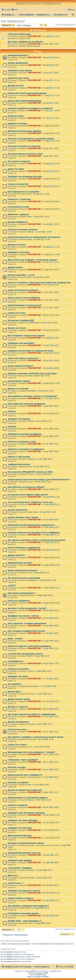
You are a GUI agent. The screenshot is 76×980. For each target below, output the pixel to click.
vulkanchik (32, 739)
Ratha (30, 656)
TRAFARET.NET (34, 36)
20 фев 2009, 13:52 (42, 573)
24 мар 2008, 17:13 (51, 900)
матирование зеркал (19, 381)
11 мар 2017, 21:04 (51, 95)
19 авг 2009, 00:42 (51, 451)
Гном (30, 376)
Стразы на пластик (18, 184)
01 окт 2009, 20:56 (51, 436)
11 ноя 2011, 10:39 (43, 232)
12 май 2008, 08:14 (51, 863)
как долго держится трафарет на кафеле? (30, 108)
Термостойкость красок (20, 898)
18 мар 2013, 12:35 (51, 164)
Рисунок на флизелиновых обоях (26, 843)
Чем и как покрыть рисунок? (23, 358)
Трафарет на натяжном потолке (25, 176)
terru (29, 785)
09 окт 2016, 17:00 (51, 44)
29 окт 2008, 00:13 (44, 724)
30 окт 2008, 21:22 (51, 717)
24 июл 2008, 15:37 (51, 823)
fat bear (31, 421)
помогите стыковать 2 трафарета (26, 449)
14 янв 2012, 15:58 (51, 224)
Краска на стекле (17, 328)
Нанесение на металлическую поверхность (31, 525)
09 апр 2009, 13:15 (51, 527)
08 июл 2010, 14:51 (51, 315)
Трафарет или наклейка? (21, 343)
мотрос (31, 800)
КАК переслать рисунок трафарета (27, 404)
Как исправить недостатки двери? (26, 336)
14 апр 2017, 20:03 (51, 73)
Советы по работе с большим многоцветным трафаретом (39, 283)
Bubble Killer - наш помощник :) (24, 921)
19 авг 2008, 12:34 (43, 800)
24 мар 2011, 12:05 (51, 247)
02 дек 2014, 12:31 (51, 148)
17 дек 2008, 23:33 (51, 641)
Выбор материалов (18, 722)
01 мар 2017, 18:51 (51, 103)
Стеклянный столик (18, 207)
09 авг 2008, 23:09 (51, 807)
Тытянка (31, 694)
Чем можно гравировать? (22, 593)
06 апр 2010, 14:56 (51, 361)
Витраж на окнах (17, 245)
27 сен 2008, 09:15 (51, 777)
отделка (12, 426)
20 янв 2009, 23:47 (51, 618)
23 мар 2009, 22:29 (51, 542)
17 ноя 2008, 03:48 (48, 686)
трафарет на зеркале (19, 419)
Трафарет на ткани (18, 676)
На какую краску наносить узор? (25, 154)
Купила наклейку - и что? (21, 275)
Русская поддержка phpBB (38, 973)
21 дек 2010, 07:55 (51, 270)
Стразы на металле (18, 669)
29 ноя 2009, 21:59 (51, 414)
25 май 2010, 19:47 (51, 338)
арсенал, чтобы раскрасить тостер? (27, 608)
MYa (29, 908)
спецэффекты (15, 661)
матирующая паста (18, 55)
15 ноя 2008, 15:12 (44, 694)
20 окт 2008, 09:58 (42, 747)
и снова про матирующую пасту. (25, 654)
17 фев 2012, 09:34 (51, 209)
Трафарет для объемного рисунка (26, 813)
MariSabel (32, 391)
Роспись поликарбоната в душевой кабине (31, 139)
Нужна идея (14, 692)
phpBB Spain (41, 975)
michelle (31, 870)
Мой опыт (13, 875)
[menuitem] (15, 10)
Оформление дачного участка (24, 853)
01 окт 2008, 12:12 (51, 770)
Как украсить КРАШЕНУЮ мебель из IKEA (30, 472)
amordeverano (33, 323)
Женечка (31, 459)
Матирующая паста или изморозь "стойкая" (32, 752)
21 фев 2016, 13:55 (51, 141)
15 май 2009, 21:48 (51, 497)
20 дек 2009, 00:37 (51, 406)
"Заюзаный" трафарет (20, 868)
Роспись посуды (17, 767)
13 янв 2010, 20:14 (51, 398)
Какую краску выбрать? (21, 366)
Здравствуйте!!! (16, 555)
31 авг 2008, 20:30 (41, 785)
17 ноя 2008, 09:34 (51, 679)
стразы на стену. (17, 313)
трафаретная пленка (19, 464)
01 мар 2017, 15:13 (51, 36)
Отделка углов (16, 116)
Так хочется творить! (19, 161)
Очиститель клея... (18, 729)
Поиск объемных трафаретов (24, 548)
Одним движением (18, 63)
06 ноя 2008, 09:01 (51, 709)
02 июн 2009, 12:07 (51, 489)
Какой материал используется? (25, 305)
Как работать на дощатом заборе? (26, 487)
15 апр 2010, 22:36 (51, 353)
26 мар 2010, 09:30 (51, 368)
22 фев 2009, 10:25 (51, 565)
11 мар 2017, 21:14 (51, 80)
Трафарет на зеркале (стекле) (24, 891)
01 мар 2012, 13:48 (41, 194)
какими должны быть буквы (23, 517)
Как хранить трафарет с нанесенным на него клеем (36, 737)
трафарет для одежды (20, 860)
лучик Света (33, 512)
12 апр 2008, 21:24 (44, 870)
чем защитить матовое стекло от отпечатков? (32, 396)
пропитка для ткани (18, 78)
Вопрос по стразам (18, 389)
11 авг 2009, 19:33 (45, 459)
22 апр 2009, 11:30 (48, 512)
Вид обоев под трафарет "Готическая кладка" (33, 260)
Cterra (30, 923)
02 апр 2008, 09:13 (51, 885)
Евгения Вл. (33, 580)
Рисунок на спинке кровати (22, 230)
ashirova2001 (33, 686)
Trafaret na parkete (17, 805)
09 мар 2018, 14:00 (51, 58)
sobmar (31, 232)
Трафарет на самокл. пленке (23, 616)
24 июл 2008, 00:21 (51, 830)
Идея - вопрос (15, 639)
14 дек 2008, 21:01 (51, 648)
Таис (29, 573)
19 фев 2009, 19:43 (48, 580)
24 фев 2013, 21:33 (51, 179)
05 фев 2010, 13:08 (51, 383)
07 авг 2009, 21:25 (42, 467)
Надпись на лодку (17, 123)
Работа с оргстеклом (19, 457)
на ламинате (14, 684)
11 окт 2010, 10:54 (51, 300)
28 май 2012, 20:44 (51, 186)
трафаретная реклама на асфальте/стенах (31, 351)
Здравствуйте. (16, 267)
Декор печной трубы (19, 699)
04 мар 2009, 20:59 (51, 550)
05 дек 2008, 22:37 (42, 656)
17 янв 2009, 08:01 (51, 633)
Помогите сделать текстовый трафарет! (29, 646)
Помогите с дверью (18, 214)
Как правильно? (13, 21)
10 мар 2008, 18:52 (41, 908)
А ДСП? (12, 586)
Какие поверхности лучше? (22, 570)
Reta (29, 194)
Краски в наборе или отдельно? (25, 790)
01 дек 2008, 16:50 (43, 671)
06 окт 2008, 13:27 (51, 762)
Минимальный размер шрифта (24, 131)
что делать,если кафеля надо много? (28, 495)
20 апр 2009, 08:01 (51, 520)
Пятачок (31, 595)
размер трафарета (18, 222)
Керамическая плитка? (20, 563)
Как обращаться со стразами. (24, 192)
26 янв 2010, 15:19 (46, 391)
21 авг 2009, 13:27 (51, 444)
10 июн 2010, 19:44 (49, 323)
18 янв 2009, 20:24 (51, 626)
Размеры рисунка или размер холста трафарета (34, 532)
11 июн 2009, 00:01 (44, 474)
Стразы (12, 411)
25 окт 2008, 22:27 (51, 732)
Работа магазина (33, 46)
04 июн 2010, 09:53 (51, 330)
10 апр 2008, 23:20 (44, 878)
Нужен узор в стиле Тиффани (24, 298)
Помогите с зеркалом (19, 199)
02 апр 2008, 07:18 (51, 893)
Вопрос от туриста (18, 707)
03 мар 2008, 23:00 (43, 923)
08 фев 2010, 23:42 (42, 376)
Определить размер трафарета (25, 434)
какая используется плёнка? (23, 290)
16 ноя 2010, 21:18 (51, 285)
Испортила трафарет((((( (21, 320)
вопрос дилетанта (17, 510)
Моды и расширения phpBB (38, 977)
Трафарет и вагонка (18, 252)
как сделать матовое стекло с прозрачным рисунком (36, 540)
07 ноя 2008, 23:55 (51, 701)
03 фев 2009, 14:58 (51, 603)
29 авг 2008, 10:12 (51, 792)
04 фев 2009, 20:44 (44, 595)
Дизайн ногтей (16, 86)
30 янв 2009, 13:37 (51, 611)
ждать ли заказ (16, 169)
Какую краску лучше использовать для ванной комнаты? (39, 479)
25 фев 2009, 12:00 (51, 557)
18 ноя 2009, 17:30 (44, 421)
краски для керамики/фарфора (25, 101)
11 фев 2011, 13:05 (51, 255)
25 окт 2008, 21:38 (46, 739)
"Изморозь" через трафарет (23, 760)
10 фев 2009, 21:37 (51, 588)
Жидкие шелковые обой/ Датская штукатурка (32, 373)
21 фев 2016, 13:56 (51, 133)
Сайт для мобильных (19, 34)
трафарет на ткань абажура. (23, 820)
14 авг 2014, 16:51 (51, 156)
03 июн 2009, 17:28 (43, 482)
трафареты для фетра (20, 70)
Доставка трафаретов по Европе (25, 42)
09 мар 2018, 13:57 (51, 65)
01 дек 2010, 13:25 (41, 277)
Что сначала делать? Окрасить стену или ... (31, 502)
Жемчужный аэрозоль (20, 835)
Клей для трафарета (19, 601)
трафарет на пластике (20, 828)
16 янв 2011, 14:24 (51, 262)
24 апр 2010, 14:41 (51, 345)
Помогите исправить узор (22, 442)
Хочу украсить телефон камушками (27, 623)
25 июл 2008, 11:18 (51, 815)
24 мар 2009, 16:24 (51, 535)
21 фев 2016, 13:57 (51, 126)
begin (30, 239)
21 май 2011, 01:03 (42, 239)
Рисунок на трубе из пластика (24, 146)
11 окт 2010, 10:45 (51, 308)
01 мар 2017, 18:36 (51, 111)
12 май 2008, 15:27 (51, 855)
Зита (29, 277)
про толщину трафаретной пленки (26, 631)
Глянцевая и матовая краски (23, 913)
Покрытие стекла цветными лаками (27, 93)
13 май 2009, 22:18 (51, 504)
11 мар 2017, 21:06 (51, 88)
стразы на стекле (17, 745)
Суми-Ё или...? (16, 883)
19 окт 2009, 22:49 (51, 429)
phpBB (32, 971)
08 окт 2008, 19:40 (51, 754)
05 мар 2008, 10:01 (51, 916)
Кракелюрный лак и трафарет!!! (25, 775)
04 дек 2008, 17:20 (51, 664)
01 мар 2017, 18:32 (51, 118)
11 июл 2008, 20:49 (51, 838)
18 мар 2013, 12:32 (51, 171)
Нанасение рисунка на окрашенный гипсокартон (34, 237)
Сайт (28, 38)
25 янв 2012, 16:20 (41, 217)
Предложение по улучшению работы (28, 798)
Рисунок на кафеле (18, 782)
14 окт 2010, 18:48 (51, 292)
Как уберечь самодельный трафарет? (28, 906)
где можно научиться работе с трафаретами (32, 714)
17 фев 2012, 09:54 (51, 201)
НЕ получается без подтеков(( (24, 578)
